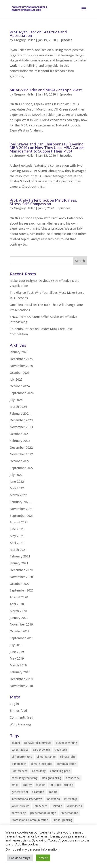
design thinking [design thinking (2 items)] (52, 778)
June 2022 (17, 482)
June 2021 (17, 529)
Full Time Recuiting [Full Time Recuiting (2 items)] (62, 785)
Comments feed (21, 717)
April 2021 (17, 543)
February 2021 (20, 556)
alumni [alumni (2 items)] (16, 743)
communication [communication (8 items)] (67, 764)
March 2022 (18, 495)
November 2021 (21, 509)
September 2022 (22, 468)
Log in (14, 704)
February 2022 (20, 502)
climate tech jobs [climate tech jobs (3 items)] (42, 764)
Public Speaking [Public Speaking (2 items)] (63, 820)
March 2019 (18, 665)
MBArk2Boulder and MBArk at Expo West (46, 90)
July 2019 (16, 645)
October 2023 (20, 434)
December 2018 (21, 679)
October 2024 (20, 386)
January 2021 (19, 563)
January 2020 (19, 618)
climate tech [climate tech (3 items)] (19, 764)
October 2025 (20, 373)
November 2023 (21, 427)
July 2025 (16, 379)
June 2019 (17, 652)
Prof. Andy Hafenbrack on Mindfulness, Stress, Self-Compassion (43, 202)
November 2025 (21, 366)
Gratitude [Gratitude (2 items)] (38, 792)
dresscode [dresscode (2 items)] (73, 778)
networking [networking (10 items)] (19, 813)
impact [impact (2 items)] (53, 792)
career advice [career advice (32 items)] (20, 750)
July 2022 (16, 475)
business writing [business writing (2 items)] (67, 743)
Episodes (66, 40)
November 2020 (21, 577)
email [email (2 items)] (15, 785)
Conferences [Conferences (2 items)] (20, 771)
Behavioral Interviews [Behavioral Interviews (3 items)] (38, 743)
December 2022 (21, 447)
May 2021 (17, 536)
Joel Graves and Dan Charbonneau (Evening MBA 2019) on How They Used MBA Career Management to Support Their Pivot (47, 148)
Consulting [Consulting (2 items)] (39, 771)
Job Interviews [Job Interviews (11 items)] (20, 806)
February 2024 (20, 413)
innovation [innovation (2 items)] (53, 799)
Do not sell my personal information (32, 849)
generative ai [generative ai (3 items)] (20, 792)
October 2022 (20, 461)
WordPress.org (20, 724)
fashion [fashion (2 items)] (41, 785)
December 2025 (21, 359)
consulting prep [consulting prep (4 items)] (60, 771)
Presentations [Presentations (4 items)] (69, 813)
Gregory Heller (24, 40)
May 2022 (17, 488)
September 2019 (22, 638)
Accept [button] (43, 858)
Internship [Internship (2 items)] (71, 799)
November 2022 (21, 454)
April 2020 (17, 604)
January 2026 (19, 352)
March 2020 (18, 611)
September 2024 (22, 393)
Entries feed (18, 711)
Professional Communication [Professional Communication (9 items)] (30, 820)
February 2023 (20, 441)
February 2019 (20, 672)
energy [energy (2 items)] (27, 785)
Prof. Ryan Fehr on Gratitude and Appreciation (38, 34)
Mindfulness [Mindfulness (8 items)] (74, 806)
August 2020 (19, 597)
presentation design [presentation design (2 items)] (43, 813)
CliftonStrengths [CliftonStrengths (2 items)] (22, 757)
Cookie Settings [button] (20, 858)
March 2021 (18, 550)
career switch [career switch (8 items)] (41, 750)
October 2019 (20, 631)
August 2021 (19, 522)
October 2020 (20, 584)
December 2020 (21, 570)
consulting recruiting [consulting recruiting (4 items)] (25, 778)
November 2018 (21, 686)
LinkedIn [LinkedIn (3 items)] (57, 806)
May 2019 (17, 658)
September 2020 (22, 590)
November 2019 (21, 624)
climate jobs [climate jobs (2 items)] (68, 757)
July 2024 (16, 400)
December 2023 (21, 420)
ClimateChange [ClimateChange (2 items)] (46, 757)
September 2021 (22, 516)
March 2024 (18, 407)
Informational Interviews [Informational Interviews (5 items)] (27, 799)
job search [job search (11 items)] (41, 806)
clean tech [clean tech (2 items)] (61, 750)
